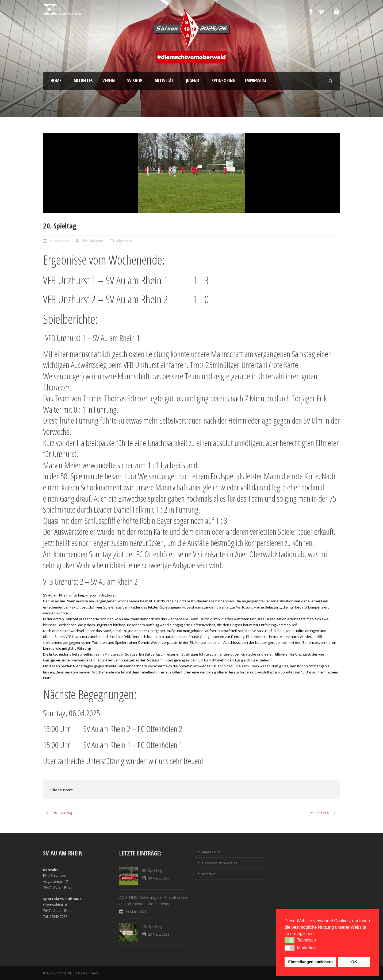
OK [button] (354, 962)
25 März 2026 (136, 912)
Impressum (256, 81)
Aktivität (164, 81)
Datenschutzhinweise (220, 863)
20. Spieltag (152, 870)
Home (56, 81)
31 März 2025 (60, 241)
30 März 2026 (159, 878)
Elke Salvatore (93, 241)
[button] (290, 940)
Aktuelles (83, 81)
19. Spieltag (152, 926)
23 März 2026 (159, 934)
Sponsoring (223, 81)
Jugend (193, 81)
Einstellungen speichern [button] (311, 962)
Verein (109, 81)
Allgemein (124, 241)
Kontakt (208, 874)
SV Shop (135, 81)
